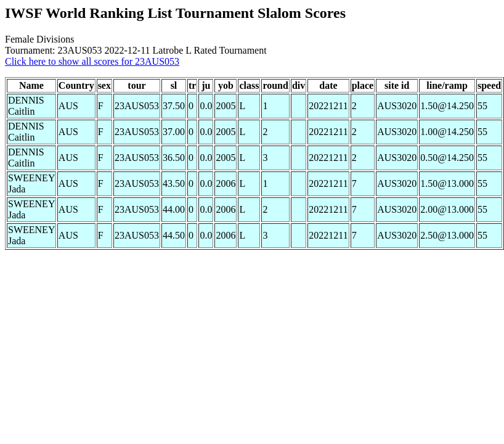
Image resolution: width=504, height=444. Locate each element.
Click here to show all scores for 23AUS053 (92, 61)
